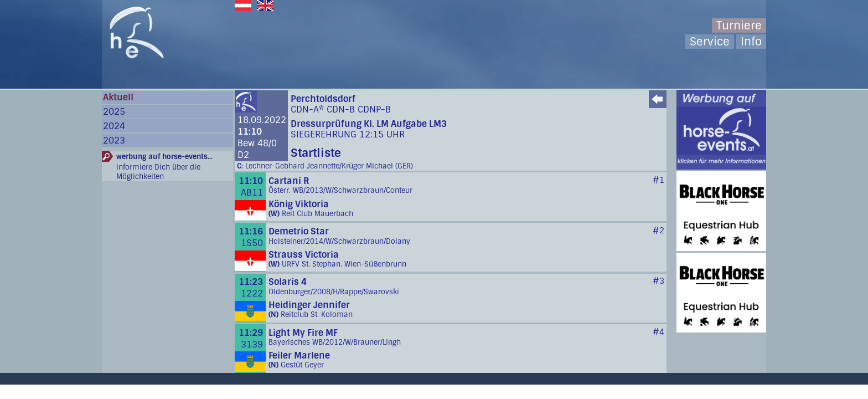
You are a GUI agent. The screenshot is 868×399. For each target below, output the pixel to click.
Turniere (739, 25)
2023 (114, 140)
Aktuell (118, 97)
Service (710, 42)
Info (751, 42)
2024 (114, 126)
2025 (114, 112)
